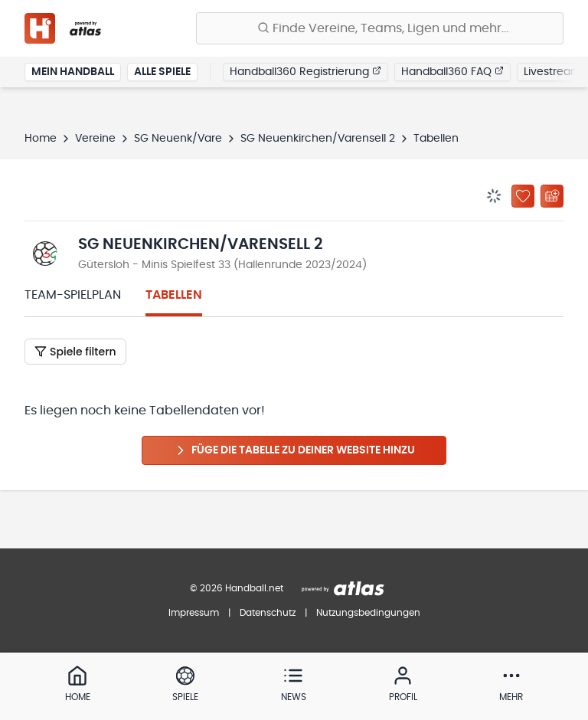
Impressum (194, 613)
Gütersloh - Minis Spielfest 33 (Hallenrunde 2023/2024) (222, 265)
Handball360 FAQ (452, 71)
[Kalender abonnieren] (552, 196)
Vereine (95, 139)
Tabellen (174, 295)
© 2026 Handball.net (237, 588)
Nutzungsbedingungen (368, 613)
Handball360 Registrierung (305, 71)
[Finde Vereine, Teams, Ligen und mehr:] (380, 28)
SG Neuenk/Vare (178, 139)
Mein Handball (73, 72)
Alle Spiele (162, 72)
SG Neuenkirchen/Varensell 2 (318, 139)
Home (41, 139)
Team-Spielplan (73, 295)
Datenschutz (268, 613)
